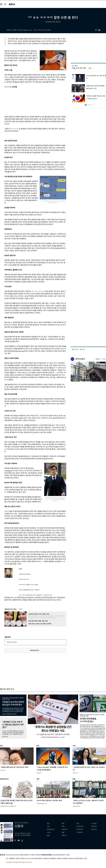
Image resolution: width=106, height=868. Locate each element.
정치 (48, 823)
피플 (63, 832)
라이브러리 (80, 829)
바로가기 (98, 359)
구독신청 (94, 826)
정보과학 (64, 829)
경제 (63, 823)
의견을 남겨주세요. (12, 642)
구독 (21, 609)
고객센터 (32, 855)
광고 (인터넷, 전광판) (17, 855)
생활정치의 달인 (11, 609)
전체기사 (64, 835)
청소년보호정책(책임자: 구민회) (61, 855)
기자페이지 (80, 832)
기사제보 (94, 823)
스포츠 (49, 832)
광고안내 (94, 829)
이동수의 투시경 (79, 68)
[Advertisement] (31, 101)
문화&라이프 (51, 829)
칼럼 (48, 835)
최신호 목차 (80, 826)
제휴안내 (27, 855)
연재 (78, 823)
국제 (63, 826)
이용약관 (38, 855)
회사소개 (8, 855)
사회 (48, 826)
